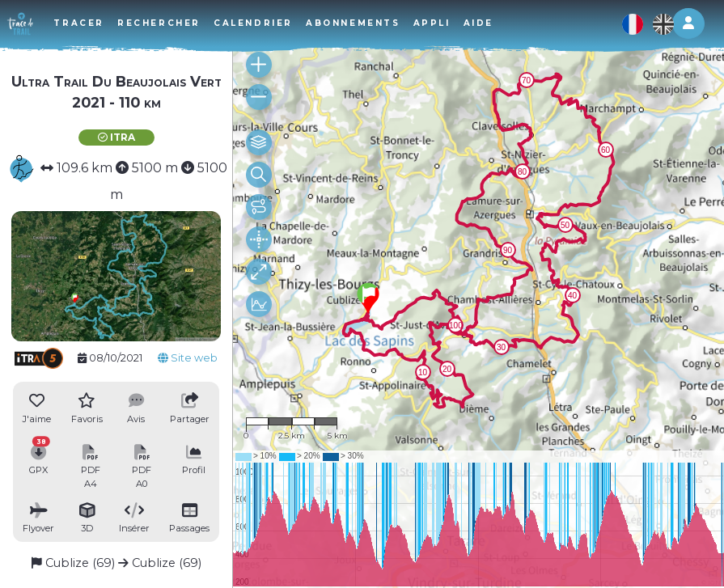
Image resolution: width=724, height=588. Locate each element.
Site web (188, 358)
